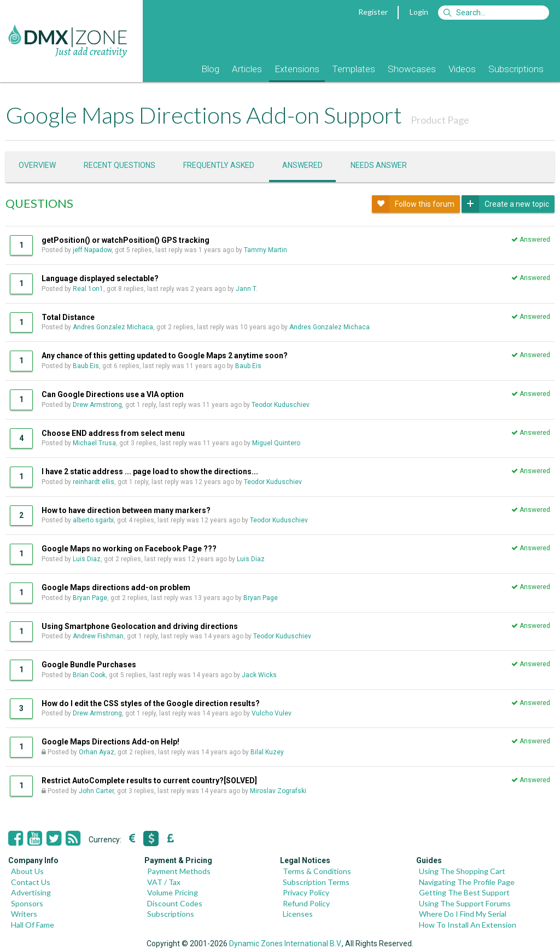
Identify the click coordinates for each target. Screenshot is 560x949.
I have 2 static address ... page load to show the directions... (150, 471)
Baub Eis (86, 366)
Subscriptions (516, 69)
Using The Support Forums (465, 903)
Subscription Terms (316, 882)
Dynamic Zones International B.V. (285, 944)
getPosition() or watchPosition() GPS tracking (126, 240)
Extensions (297, 69)
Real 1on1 (88, 289)
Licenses (298, 914)
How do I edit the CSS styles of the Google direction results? (151, 703)
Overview (37, 165)
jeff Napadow (92, 250)
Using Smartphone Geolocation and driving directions (140, 626)
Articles (247, 69)
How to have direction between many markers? (126, 510)
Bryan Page (90, 598)
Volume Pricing (173, 892)
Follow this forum (413, 204)
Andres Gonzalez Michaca (113, 327)
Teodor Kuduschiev (281, 405)
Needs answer (379, 165)
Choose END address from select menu (113, 433)
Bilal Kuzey (267, 752)
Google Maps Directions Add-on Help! (110, 742)
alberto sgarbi (93, 520)
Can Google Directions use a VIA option (113, 394)
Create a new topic (505, 204)
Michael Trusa (94, 443)
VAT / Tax (164, 882)
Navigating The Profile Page (467, 882)
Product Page (440, 120)
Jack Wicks (259, 675)
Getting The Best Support (464, 892)
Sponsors (27, 903)
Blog (210, 69)
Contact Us (31, 882)
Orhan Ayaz (97, 752)
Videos (462, 69)
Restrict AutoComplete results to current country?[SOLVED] (149, 781)
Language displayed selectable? (100, 278)
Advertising (31, 892)
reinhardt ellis (94, 482)
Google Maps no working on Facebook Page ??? (129, 549)
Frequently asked (219, 165)
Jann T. (247, 289)
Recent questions (119, 165)
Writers (24, 914)
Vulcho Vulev (272, 713)
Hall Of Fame (33, 925)
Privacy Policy (306, 892)
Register (373, 12)
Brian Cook (89, 675)
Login (419, 12)
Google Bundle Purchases (89, 665)
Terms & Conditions (317, 871)
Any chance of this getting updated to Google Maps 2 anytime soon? (165, 356)
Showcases (412, 69)
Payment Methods (179, 871)
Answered (302, 165)
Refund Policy (306, 903)
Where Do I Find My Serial (463, 914)
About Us (27, 871)
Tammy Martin (266, 250)
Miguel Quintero (276, 443)
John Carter (96, 791)
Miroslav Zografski (278, 791)
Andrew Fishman (98, 636)
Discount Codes (175, 903)
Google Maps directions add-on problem (116, 587)
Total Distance (68, 317)
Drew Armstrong (97, 405)
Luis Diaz (87, 559)
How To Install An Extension (468, 925)
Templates (354, 69)
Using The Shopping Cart (462, 871)
